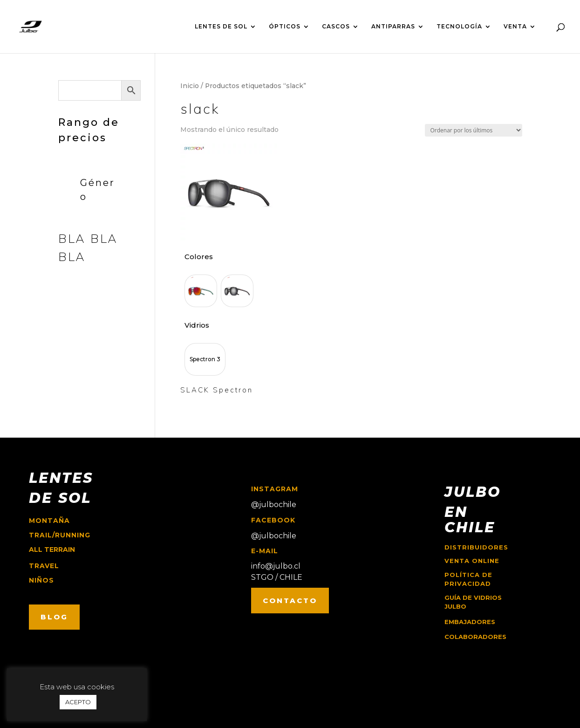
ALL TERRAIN (52, 549)
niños (41, 580)
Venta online (472, 561)
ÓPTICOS (285, 27)
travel (44, 566)
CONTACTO (290, 601)
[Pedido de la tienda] (474, 130)
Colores (199, 257)
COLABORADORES (475, 637)
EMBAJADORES (470, 622)
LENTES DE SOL (221, 27)
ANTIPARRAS (393, 27)
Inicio (190, 86)
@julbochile (274, 505)
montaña (49, 521)
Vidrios (197, 325)
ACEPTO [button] (78, 702)
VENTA (515, 27)
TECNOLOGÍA (459, 27)
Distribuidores (476, 547)
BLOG (54, 617)
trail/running (60, 535)
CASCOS (336, 27)
